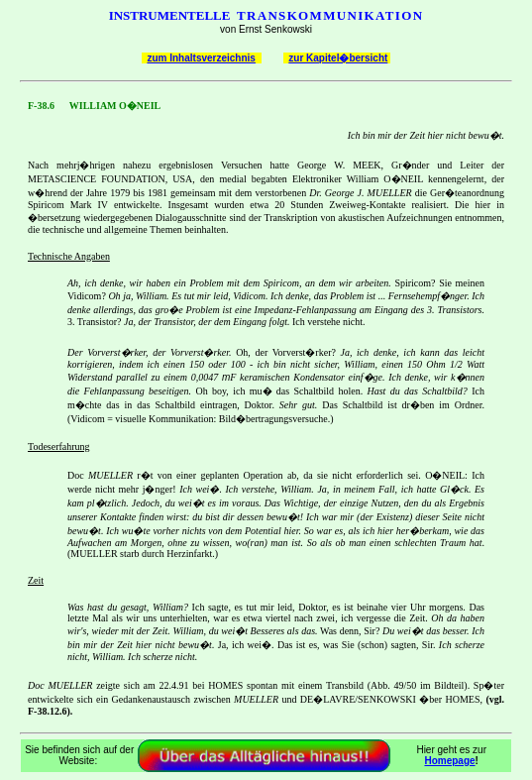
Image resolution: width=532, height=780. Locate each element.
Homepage (449, 761)
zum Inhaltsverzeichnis (201, 58)
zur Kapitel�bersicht (338, 58)
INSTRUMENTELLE (170, 15)
